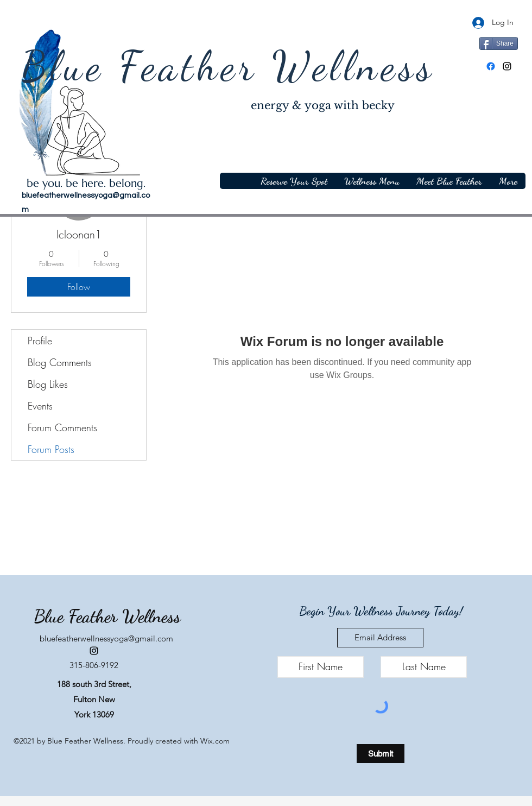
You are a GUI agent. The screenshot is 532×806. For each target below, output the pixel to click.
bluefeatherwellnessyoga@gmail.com (106, 638)
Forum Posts (51, 449)
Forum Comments (62, 427)
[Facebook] (491, 66)
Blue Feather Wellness (228, 66)
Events (40, 406)
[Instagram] (507, 66)
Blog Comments (60, 362)
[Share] (499, 43)
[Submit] (381, 754)
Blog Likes (48, 384)
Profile (40, 341)
